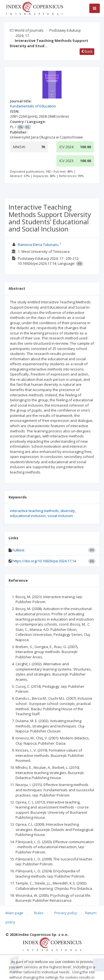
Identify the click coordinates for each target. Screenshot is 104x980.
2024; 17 (22, 36)
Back (87, 51)
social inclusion (60, 516)
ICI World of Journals (27, 30)
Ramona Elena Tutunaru (38, 245)
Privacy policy (66, 913)
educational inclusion (28, 516)
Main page (14, 913)
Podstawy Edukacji (65, 30)
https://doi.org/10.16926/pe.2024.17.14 (44, 561)
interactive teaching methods (34, 511)
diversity (68, 511)
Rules (39, 913)
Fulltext (18, 550)
